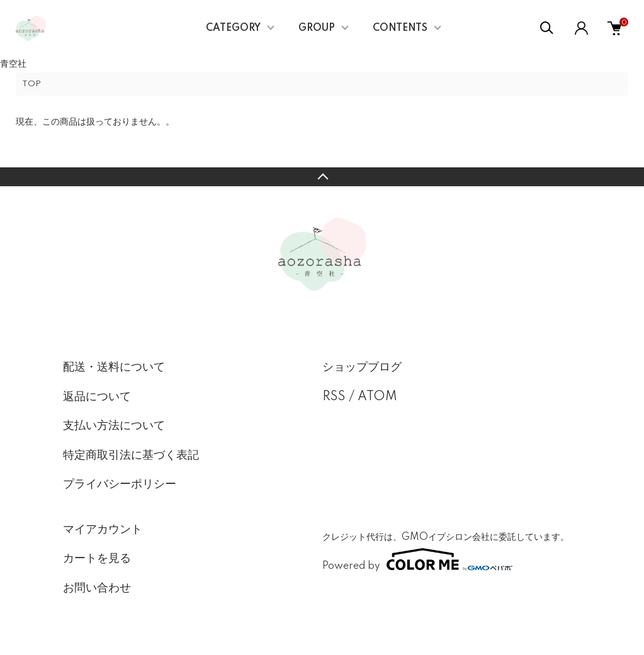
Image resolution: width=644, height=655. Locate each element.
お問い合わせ (97, 588)
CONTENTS (400, 28)
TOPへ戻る (322, 177)
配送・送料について (114, 367)
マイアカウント (103, 530)
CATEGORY (233, 28)
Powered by (417, 559)
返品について (97, 397)
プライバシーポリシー (120, 484)
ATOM (377, 397)
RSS (334, 397)
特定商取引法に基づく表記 (131, 456)
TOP (31, 84)
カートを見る (97, 559)
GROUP (317, 28)
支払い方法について (114, 426)
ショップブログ (362, 367)
